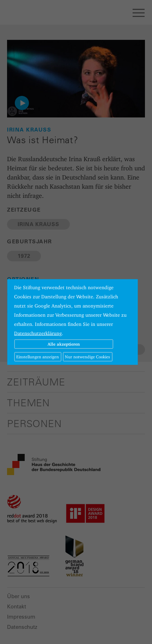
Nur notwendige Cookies (87, 357)
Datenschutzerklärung (38, 333)
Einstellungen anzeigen (38, 357)
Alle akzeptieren (64, 344)
